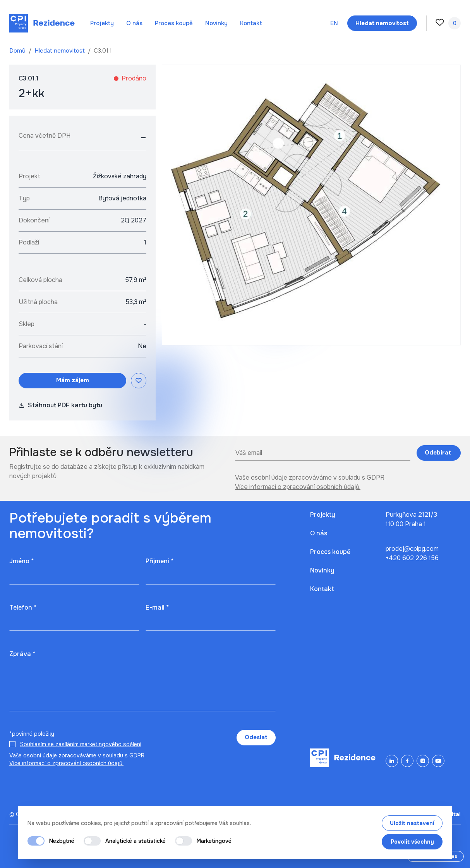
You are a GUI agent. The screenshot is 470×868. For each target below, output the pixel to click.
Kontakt (251, 23)
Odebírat (439, 453)
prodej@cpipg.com (412, 549)
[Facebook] (407, 761)
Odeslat (256, 737)
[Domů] (42, 23)
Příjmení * (160, 561)
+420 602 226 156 (412, 558)
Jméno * (21, 561)
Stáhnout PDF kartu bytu (60, 405)
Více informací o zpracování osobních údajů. (298, 487)
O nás (134, 23)
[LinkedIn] (392, 761)
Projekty (102, 23)
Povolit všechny (412, 842)
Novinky (216, 23)
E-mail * (157, 607)
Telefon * (23, 607)
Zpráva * (22, 654)
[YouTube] (438, 761)
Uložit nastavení (412, 823)
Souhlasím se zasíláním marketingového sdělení (81, 744)
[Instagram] (423, 761)
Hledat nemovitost (60, 51)
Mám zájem (73, 380)
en (334, 23)
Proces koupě (174, 23)
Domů (18, 51)
